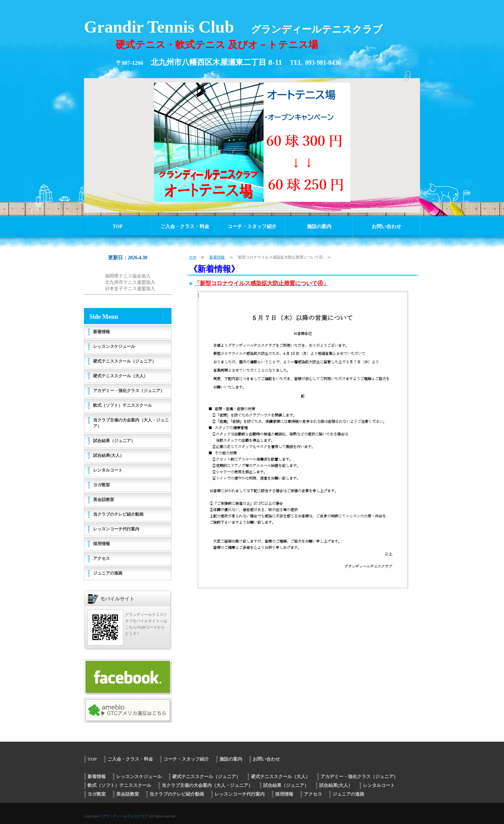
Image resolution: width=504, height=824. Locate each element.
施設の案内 (319, 226)
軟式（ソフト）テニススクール (122, 405)
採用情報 (101, 544)
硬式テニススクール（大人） (120, 376)
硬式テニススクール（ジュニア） (125, 361)
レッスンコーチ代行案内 (116, 529)
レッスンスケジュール (114, 346)
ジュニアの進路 (108, 573)
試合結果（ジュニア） (114, 441)
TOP (118, 226)
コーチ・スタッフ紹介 (252, 226)
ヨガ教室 (101, 485)
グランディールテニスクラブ (125, 816)
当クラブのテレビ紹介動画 (118, 514)
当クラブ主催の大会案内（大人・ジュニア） (131, 423)
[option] (252, 142)
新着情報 (217, 257)
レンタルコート (108, 470)
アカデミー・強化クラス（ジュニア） (129, 391)
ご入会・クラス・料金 (185, 226)
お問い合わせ (386, 226)
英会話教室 (104, 500)
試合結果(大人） (108, 455)
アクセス (101, 558)
